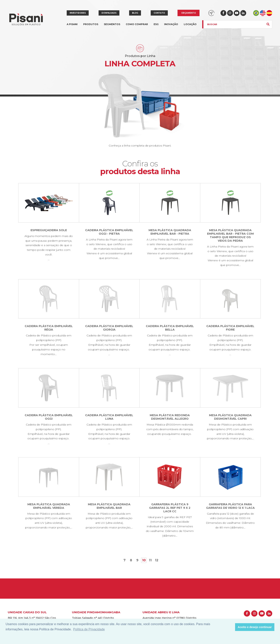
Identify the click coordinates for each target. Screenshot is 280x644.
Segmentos (112, 27)
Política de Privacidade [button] (89, 629)
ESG (156, 24)
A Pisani (72, 27)
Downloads (109, 13)
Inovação (171, 24)
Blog (135, 13)
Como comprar (137, 24)
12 (157, 560)
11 (150, 560)
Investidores (78, 13)
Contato (159, 13)
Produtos (91, 27)
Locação (190, 24)
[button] (231, 627)
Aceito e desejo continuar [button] (255, 627)
